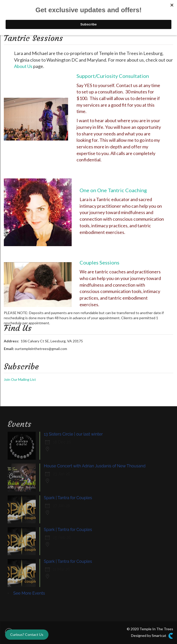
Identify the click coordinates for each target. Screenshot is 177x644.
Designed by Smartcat (152, 636)
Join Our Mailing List (20, 379)
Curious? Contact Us (27, 634)
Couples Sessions (99, 262)
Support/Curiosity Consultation (113, 76)
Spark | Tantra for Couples (68, 498)
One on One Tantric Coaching (113, 190)
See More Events (29, 593)
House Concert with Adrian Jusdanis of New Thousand (95, 466)
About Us (23, 66)
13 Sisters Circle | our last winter (73, 434)
